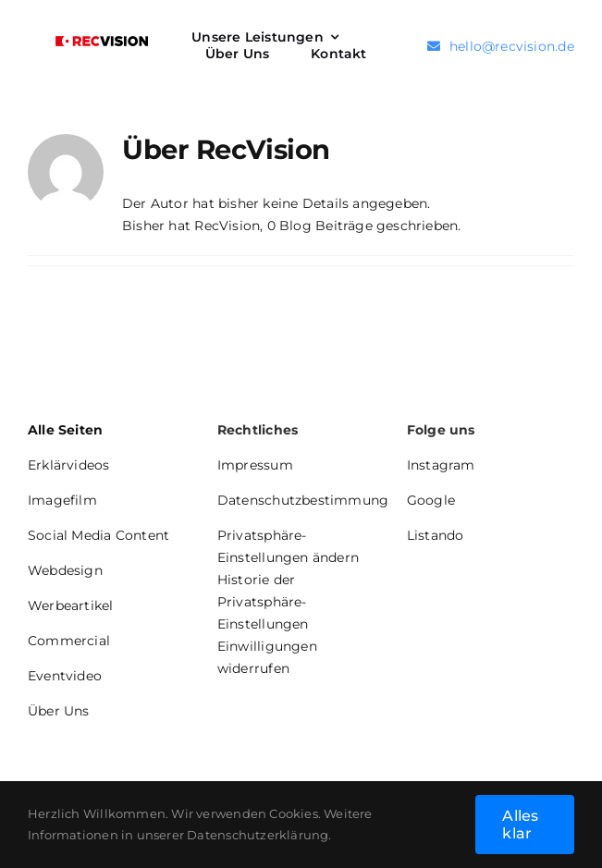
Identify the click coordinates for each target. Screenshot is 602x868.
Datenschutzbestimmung (303, 500)
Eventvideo (65, 676)
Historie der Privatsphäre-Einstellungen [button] (263, 602)
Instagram (441, 465)
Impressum (255, 465)
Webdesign (65, 570)
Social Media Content (98, 535)
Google (431, 500)
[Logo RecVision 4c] (102, 43)
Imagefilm (62, 500)
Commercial (69, 641)
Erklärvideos (69, 465)
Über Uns (59, 711)
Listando (436, 535)
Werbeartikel (71, 605)
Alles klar (520, 825)
